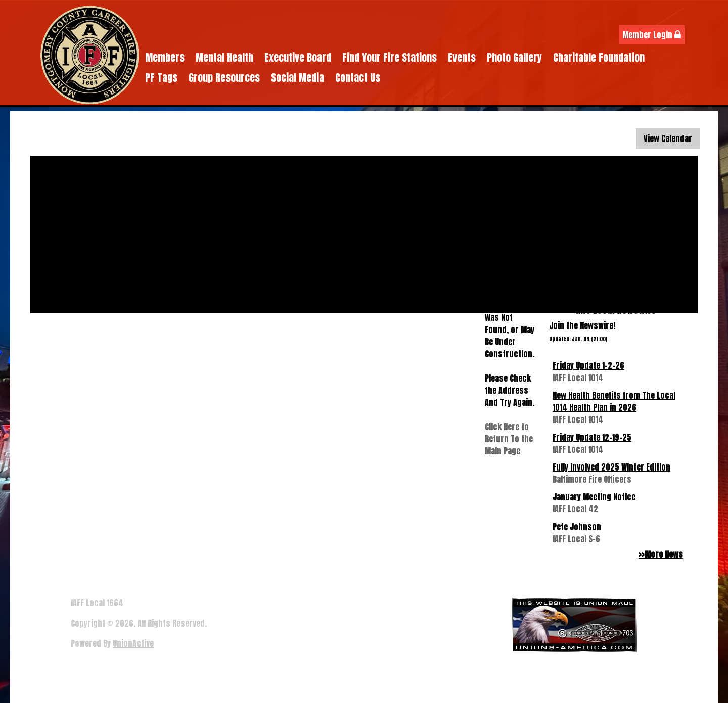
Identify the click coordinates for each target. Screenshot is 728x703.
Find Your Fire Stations (390, 57)
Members (165, 57)
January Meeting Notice (594, 497)
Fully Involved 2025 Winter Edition (611, 467)
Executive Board (298, 57)
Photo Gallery (514, 57)
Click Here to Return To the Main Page (509, 439)
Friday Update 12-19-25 (592, 437)
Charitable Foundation (599, 57)
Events (462, 57)
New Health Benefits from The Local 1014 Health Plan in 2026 (614, 401)
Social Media (298, 78)
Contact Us (358, 78)
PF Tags (161, 78)
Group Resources (224, 78)
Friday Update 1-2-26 (588, 365)
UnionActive (133, 643)
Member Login (652, 35)
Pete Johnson (577, 527)
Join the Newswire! (582, 325)
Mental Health (224, 57)
